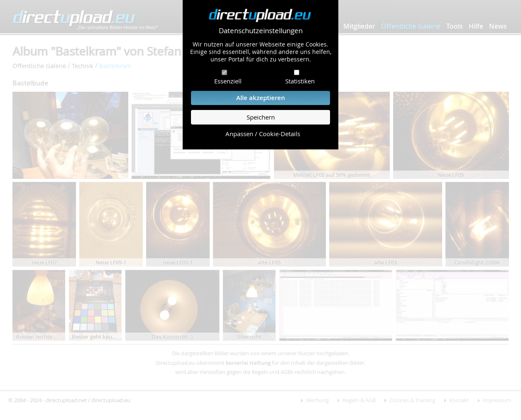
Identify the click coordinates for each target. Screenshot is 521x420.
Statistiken (300, 81)
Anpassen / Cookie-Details (263, 134)
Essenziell (228, 81)
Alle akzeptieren (261, 98)
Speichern (261, 117)
